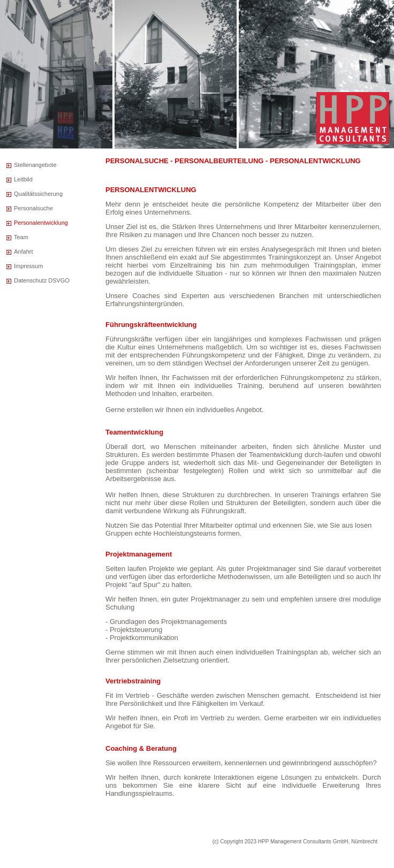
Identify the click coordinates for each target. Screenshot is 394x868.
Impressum (28, 266)
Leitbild (23, 179)
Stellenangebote (35, 165)
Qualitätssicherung (38, 194)
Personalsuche (33, 208)
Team (21, 237)
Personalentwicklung (41, 223)
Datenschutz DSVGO (42, 280)
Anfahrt (23, 252)
